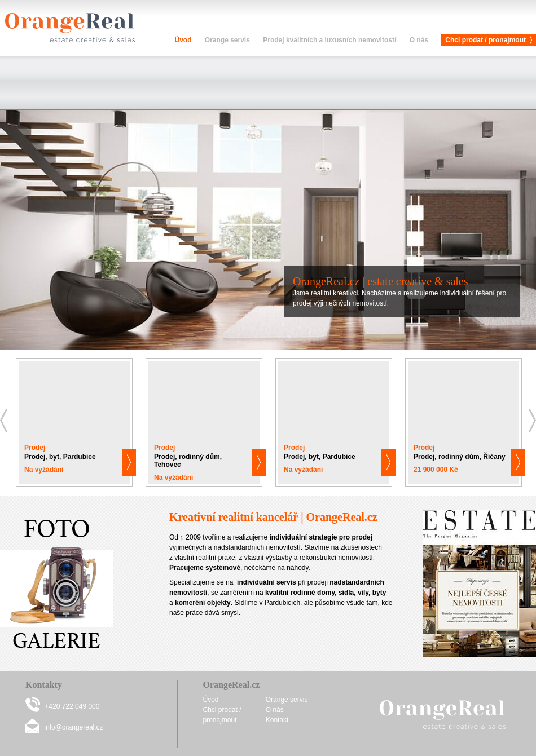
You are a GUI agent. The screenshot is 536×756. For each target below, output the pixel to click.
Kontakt (277, 720)
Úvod (183, 40)
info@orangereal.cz (73, 727)
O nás (419, 40)
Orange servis (227, 40)
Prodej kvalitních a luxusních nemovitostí (329, 40)
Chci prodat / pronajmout (486, 40)
